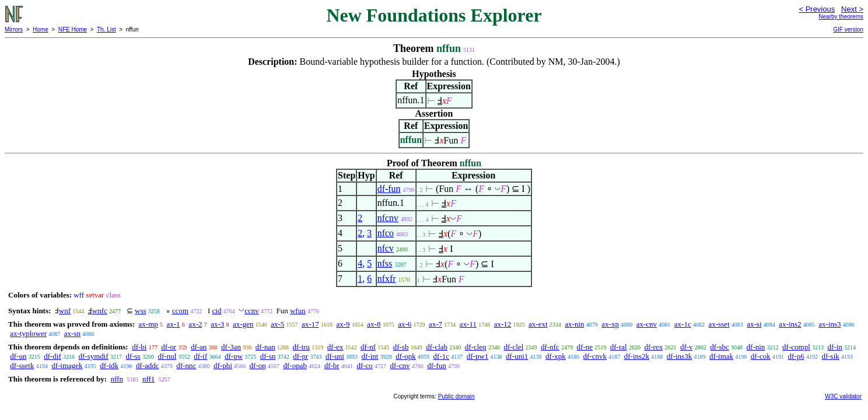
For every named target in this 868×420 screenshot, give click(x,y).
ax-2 (195, 324)
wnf (65, 311)
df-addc (148, 365)
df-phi (223, 365)
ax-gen (243, 324)
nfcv (386, 248)
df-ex (335, 347)
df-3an (231, 347)
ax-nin (574, 324)
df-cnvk (595, 356)
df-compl (796, 347)
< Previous (817, 9)
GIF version (848, 29)
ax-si (754, 324)
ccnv (252, 311)
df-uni (335, 356)
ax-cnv (647, 324)
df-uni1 (517, 356)
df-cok (761, 356)
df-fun (389, 189)
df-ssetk (22, 365)
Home (41, 29)
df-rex (653, 347)
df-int (370, 356)
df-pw (234, 356)
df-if (200, 356)
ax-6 (405, 324)
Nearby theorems (841, 17)
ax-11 (468, 324)
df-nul (167, 356)
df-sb (401, 347)
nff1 (148, 379)
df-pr (300, 356)
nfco (386, 233)
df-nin (756, 347)
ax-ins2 (790, 324)
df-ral (619, 347)
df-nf (368, 347)
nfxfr (387, 279)
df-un (18, 356)
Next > (852, 9)
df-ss (133, 356)
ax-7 (435, 324)
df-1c (441, 356)
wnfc (100, 311)
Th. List (106, 29)
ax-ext (538, 324)
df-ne (585, 347)
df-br (332, 365)
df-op (258, 365)
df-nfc (550, 347)
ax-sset (719, 324)
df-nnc (186, 365)
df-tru (301, 347)
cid (217, 311)
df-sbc (720, 347)
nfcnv (388, 218)
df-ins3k (679, 356)
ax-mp (148, 324)
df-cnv (400, 365)
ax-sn (72, 333)
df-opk (406, 356)
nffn (116, 379)
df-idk (109, 365)
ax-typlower (28, 333)
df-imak (721, 356)
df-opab (295, 365)
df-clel (513, 347)
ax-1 (174, 324)
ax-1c (683, 324)
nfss (385, 263)
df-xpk (556, 356)
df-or (169, 347)
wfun (298, 311)
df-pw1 (478, 356)
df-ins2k (637, 356)
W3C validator (843, 396)
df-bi (139, 347)
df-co (364, 365)
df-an (199, 347)
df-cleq (476, 347)
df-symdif (94, 356)
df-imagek (67, 365)
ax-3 (217, 324)
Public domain (456, 396)
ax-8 (374, 324)
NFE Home (73, 29)
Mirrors (14, 29)
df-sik (830, 356)
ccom (180, 311)
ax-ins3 (829, 324)
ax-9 (343, 324)
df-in (835, 347)
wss (141, 311)
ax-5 (277, 324)
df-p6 (796, 356)
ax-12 (503, 324)
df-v (687, 347)
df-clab (437, 347)
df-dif (52, 356)
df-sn (268, 356)
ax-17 (310, 324)
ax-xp (610, 324)
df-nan (265, 347)
